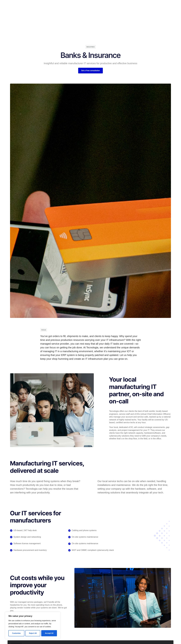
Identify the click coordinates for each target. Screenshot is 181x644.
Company (81, 4)
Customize (16, 633)
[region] (33, 625)
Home (58, 4)
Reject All (33, 633)
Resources (102, 4)
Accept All (49, 633)
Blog (91, 4)
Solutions (69, 4)
